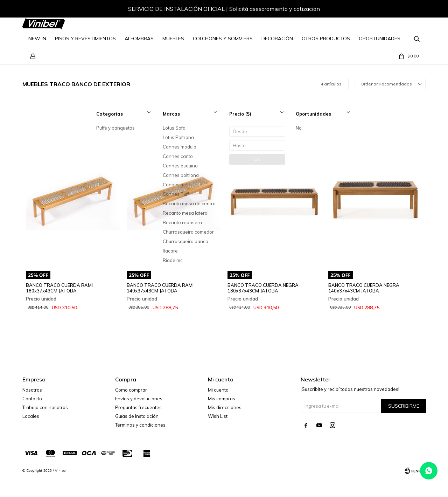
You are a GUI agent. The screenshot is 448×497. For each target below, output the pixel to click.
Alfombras (139, 39)
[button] (413, 10)
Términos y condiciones (140, 425)
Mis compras (222, 399)
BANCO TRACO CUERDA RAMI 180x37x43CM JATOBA (59, 288)
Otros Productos (326, 39)
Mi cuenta (218, 390)
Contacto (32, 399)
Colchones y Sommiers (223, 39)
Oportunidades (380, 39)
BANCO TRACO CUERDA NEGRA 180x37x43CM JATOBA (263, 288)
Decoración (277, 39)
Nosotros (32, 390)
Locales (31, 416)
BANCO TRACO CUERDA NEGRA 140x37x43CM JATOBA (364, 288)
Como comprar (131, 390)
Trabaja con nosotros (45, 407)
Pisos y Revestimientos (85, 39)
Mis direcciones (225, 407)
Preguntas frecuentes (138, 407)
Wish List (218, 416)
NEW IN (37, 39)
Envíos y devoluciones (139, 399)
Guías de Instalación (137, 416)
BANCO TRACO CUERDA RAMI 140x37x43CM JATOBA (160, 288)
